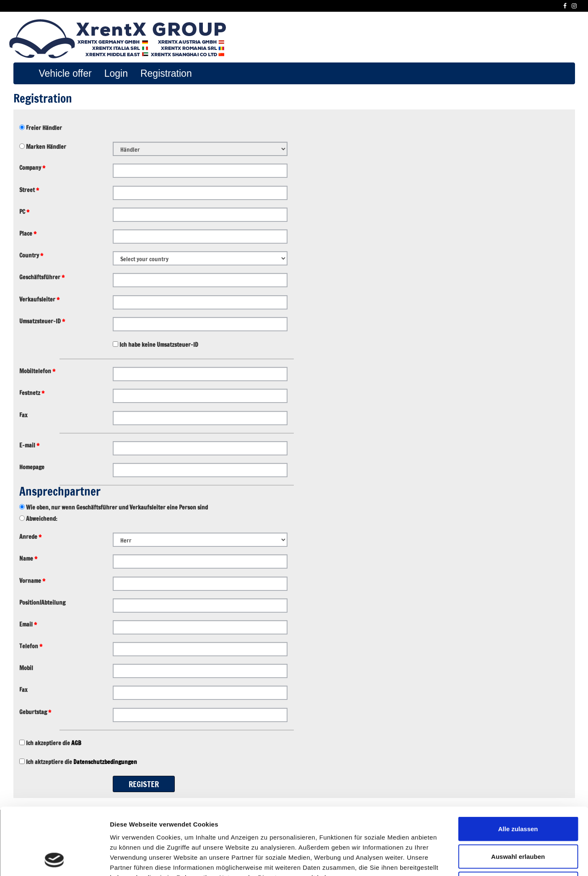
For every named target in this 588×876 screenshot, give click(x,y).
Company (32, 168)
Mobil (26, 668)
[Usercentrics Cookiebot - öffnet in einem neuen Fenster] (54, 860)
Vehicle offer (65, 73)
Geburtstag (35, 712)
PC (24, 212)
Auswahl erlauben (518, 794)
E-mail (29, 445)
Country (31, 255)
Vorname (32, 581)
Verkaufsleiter (39, 299)
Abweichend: (41, 519)
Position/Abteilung (42, 603)
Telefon (31, 646)
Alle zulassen (518, 766)
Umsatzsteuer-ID (42, 321)
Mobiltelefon (37, 371)
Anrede (30, 537)
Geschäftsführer (42, 277)
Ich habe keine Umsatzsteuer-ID (158, 345)
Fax (23, 415)
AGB (76, 743)
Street (29, 190)
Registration (166, 73)
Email (28, 624)
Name (28, 559)
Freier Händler (43, 128)
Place (28, 234)
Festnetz (32, 393)
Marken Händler (45, 147)
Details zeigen (446, 859)
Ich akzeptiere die (53, 743)
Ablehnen (518, 821)
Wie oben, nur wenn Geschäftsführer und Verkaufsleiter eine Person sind (116, 507)
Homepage (32, 467)
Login (116, 73)
